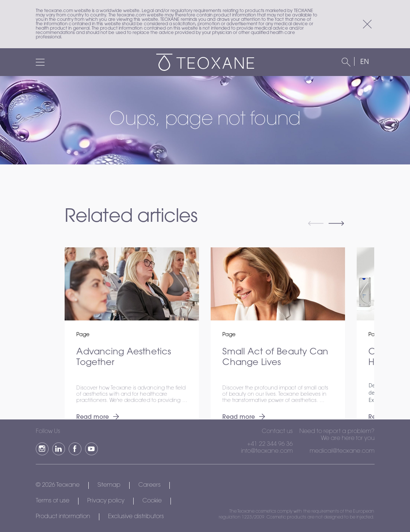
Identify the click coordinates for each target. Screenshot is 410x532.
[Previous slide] (316, 224)
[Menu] (40, 62)
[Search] (346, 62)
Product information (63, 517)
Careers (150, 485)
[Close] (367, 24)
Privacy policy (106, 501)
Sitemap (109, 485)
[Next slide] (336, 224)
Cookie (152, 501)
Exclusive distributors (136, 517)
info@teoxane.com (267, 451)
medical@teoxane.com (342, 451)
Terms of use (53, 501)
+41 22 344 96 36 (270, 444)
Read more (98, 417)
